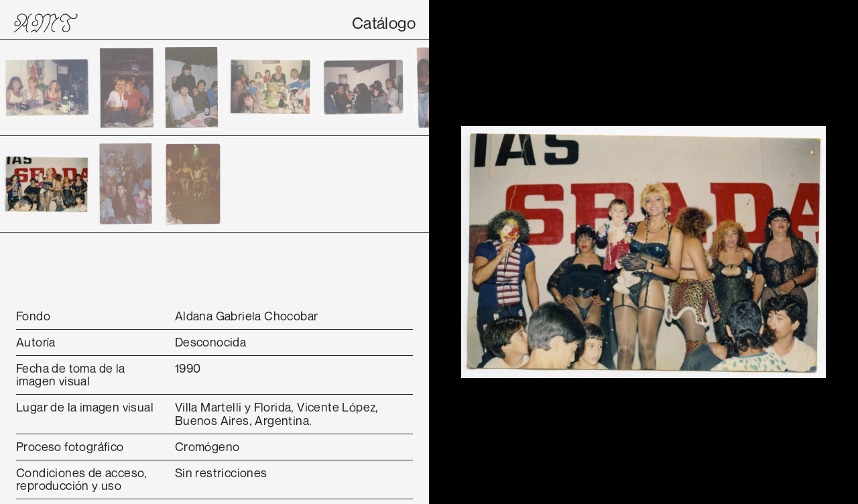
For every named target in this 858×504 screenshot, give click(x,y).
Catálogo (384, 23)
